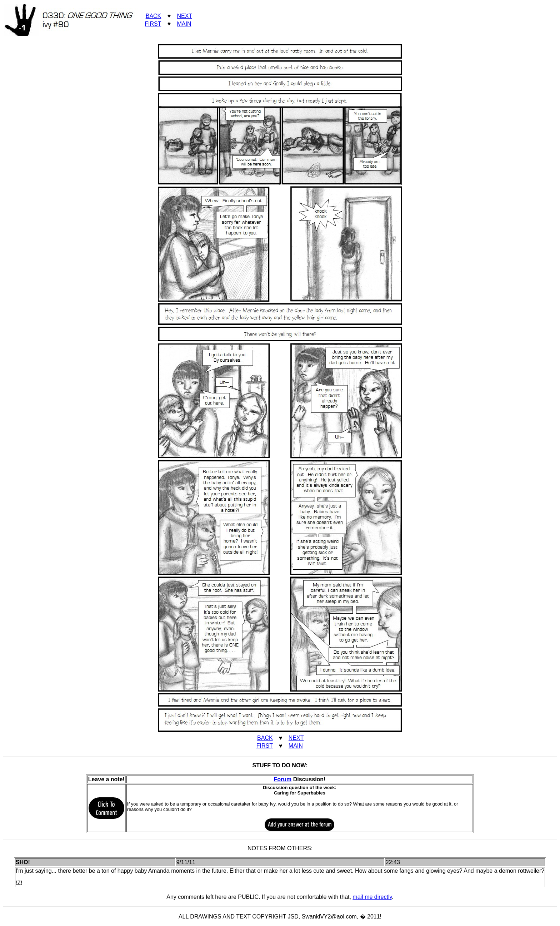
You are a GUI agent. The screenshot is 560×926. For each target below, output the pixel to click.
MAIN (184, 24)
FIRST (153, 24)
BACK (154, 16)
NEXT (184, 16)
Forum (283, 779)
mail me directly (372, 897)
